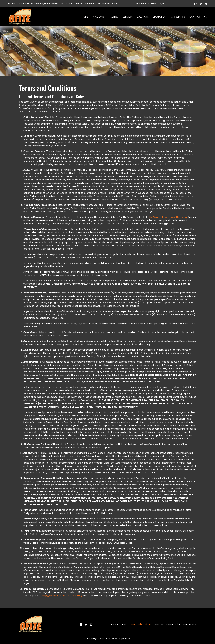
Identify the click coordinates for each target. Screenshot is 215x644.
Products (98, 17)
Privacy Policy (189, 624)
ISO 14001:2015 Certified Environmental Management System (90, 3)
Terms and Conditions (141, 624)
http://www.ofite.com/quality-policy (167, 217)
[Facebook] (195, 4)
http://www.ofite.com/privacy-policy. (62, 596)
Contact (195, 17)
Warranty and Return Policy (167, 624)
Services (128, 17)
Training (114, 17)
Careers (152, 3)
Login (161, 3)
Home (85, 17)
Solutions (143, 17)
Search (204, 17)
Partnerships (178, 17)
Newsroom (141, 3)
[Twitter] (201, 4)
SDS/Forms (159, 17)
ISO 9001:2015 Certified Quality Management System (33, 3)
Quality (124, 624)
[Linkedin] (206, 4)
